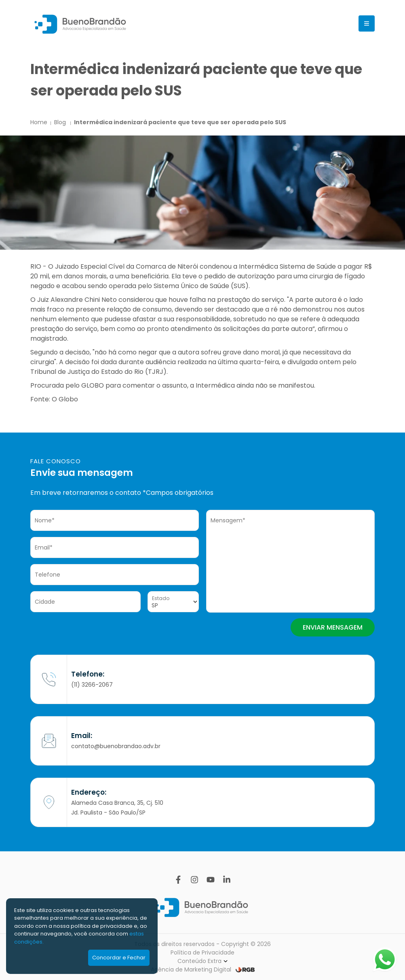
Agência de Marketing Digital (191, 969)
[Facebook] (178, 880)
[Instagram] (194, 880)
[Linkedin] (227, 880)
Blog (61, 122)
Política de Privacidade (202, 952)
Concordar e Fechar (119, 958)
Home (39, 122)
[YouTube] (211, 880)
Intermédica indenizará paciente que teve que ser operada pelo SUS (180, 122)
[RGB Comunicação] (245, 970)
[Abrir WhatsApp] (385, 960)
